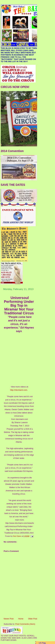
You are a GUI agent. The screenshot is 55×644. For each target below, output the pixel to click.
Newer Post (9, 619)
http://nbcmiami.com (19, 390)
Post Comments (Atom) (25, 624)
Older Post (32, 619)
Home (21, 619)
